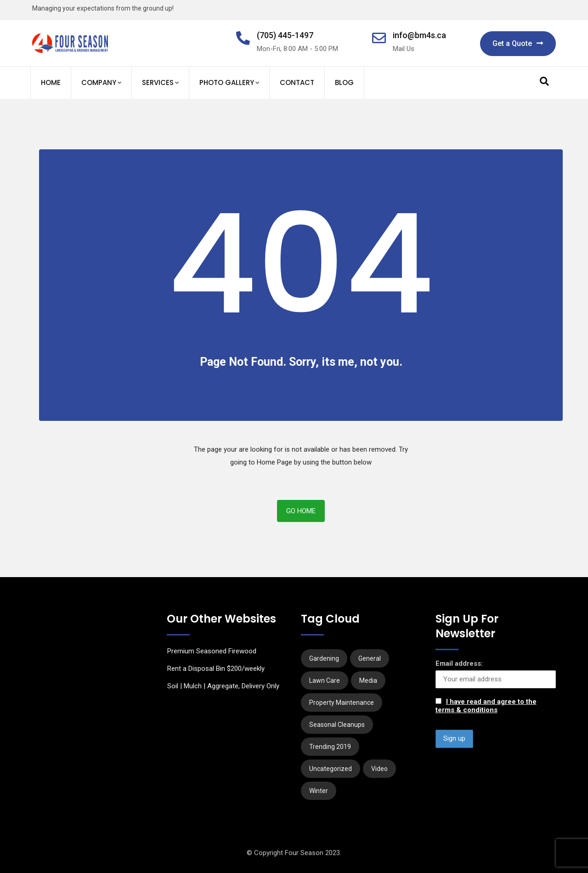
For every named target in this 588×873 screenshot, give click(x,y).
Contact (297, 82)
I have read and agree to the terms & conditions (486, 706)
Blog (344, 82)
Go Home (301, 511)
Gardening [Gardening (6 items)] (324, 658)
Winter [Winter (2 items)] (319, 791)
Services (158, 82)
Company (99, 82)
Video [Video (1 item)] (379, 769)
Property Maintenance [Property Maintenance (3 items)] (342, 703)
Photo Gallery (227, 82)
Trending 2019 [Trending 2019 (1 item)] (330, 747)
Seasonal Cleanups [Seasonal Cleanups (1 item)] (337, 725)
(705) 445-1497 (285, 35)
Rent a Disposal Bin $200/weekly (216, 669)
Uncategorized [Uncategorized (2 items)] (331, 769)
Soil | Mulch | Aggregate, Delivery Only (223, 686)
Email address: (459, 663)
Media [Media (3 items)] (368, 680)
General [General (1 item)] (370, 658)
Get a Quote (518, 43)
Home (51, 82)
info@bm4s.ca (419, 35)
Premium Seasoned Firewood (212, 651)
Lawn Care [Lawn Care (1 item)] (325, 680)
